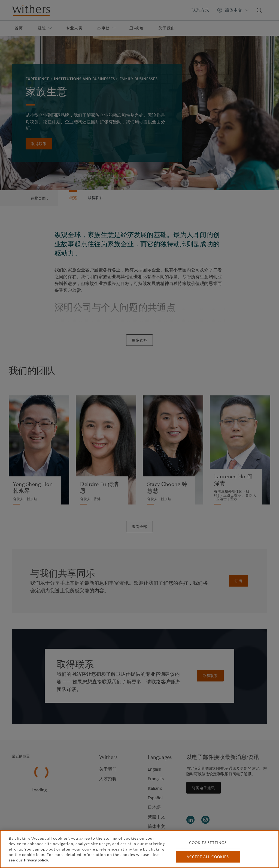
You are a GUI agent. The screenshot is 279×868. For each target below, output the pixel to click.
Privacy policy (36, 860)
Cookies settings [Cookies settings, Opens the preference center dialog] (208, 843)
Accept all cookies (208, 857)
